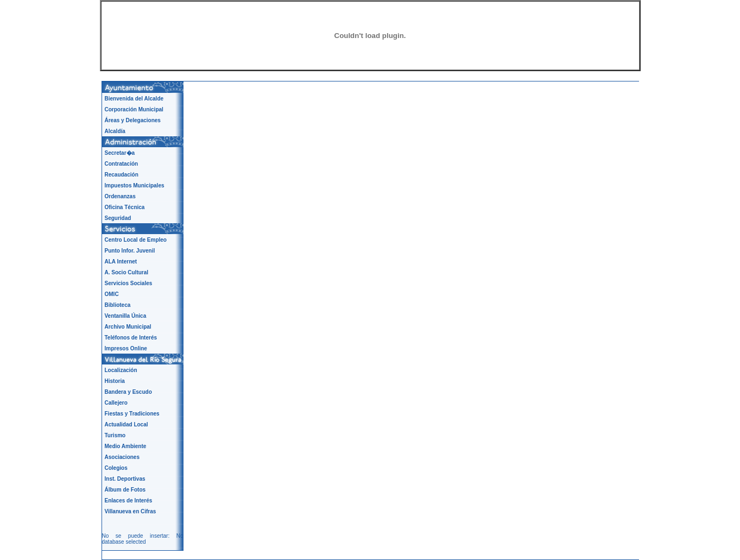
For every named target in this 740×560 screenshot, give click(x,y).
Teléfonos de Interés (131, 338)
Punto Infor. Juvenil (130, 251)
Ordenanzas (120, 196)
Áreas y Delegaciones (133, 120)
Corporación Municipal (134, 109)
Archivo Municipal (128, 327)
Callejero (116, 403)
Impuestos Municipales (135, 185)
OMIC (112, 294)
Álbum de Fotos (125, 490)
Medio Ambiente (126, 446)
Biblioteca (118, 305)
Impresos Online (126, 348)
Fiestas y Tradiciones (132, 414)
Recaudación (122, 175)
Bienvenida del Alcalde (134, 99)
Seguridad (118, 218)
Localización (121, 370)
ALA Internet (121, 262)
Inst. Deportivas (125, 479)
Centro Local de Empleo (136, 240)
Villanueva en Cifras (131, 511)
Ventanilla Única (126, 316)
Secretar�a (120, 153)
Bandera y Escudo (128, 392)
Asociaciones (122, 457)
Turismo (115, 435)
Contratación (122, 164)
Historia (115, 381)
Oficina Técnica (125, 207)
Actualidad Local (127, 424)
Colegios (116, 468)
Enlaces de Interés (129, 501)
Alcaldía (115, 131)
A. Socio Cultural (127, 272)
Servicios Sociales (129, 283)
